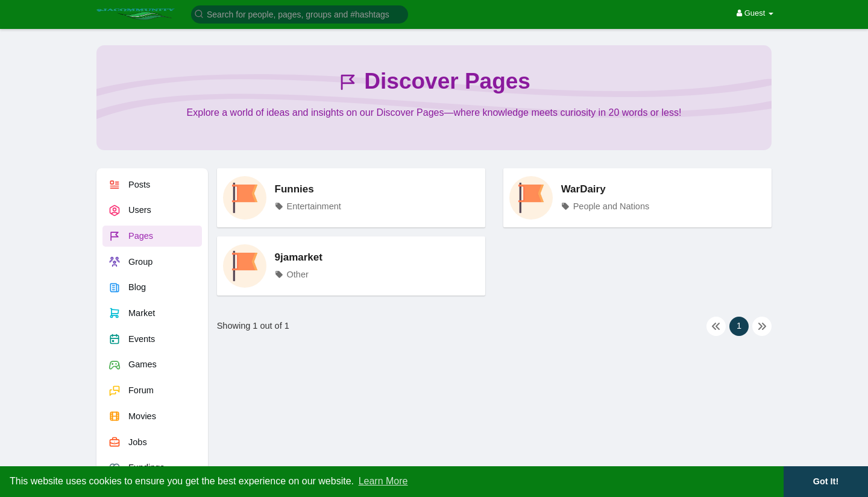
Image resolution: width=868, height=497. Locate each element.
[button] (300, 14)
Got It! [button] (826, 481)
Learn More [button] (383, 481)
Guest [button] (755, 13)
